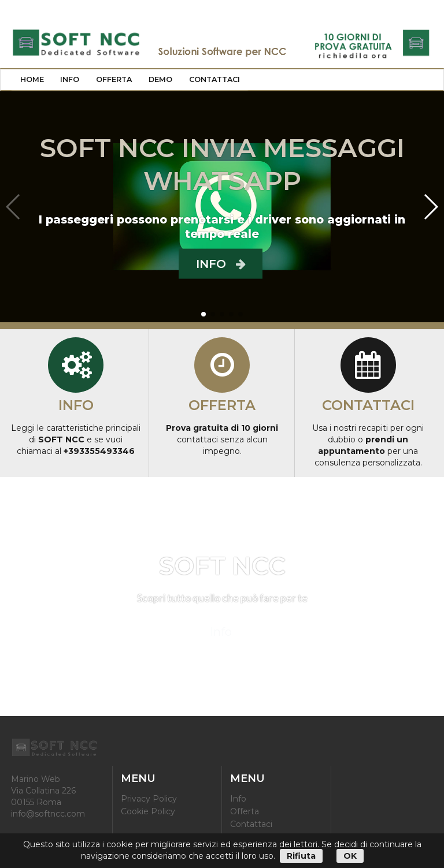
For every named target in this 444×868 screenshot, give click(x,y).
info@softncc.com (48, 814)
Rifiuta (301, 856)
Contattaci (214, 79)
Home (32, 79)
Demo (160, 79)
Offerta (114, 79)
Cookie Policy (148, 811)
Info (70, 79)
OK (350, 856)
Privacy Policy (149, 799)
